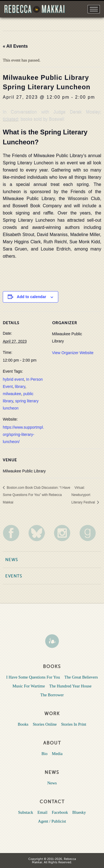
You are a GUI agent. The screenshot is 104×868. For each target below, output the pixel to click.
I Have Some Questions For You (33, 677)
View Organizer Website (73, 353)
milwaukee (12, 394)
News (12, 560)
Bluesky (79, 812)
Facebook (60, 812)
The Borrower (52, 695)
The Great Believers (81, 677)
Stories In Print (74, 724)
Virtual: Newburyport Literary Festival (84, 495)
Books (23, 724)
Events (14, 576)
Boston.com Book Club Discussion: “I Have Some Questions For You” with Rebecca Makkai (36, 495)
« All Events (15, 46)
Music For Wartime (29, 686)
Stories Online (45, 724)
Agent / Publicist (52, 821)
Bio (45, 754)
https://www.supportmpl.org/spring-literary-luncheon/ (23, 434)
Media (57, 754)
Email (42, 812)
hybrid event (13, 379)
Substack (26, 812)
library (20, 386)
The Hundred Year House (70, 686)
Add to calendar (32, 297)
